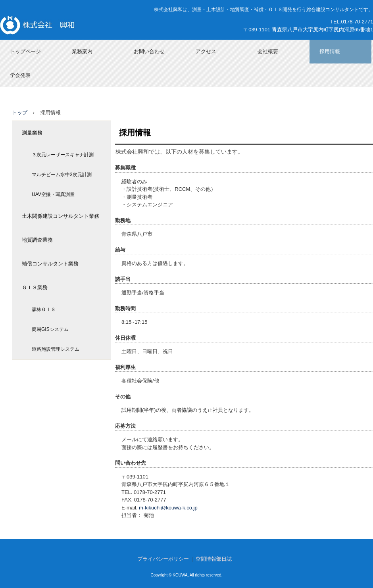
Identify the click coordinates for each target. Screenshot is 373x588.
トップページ (25, 51)
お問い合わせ (149, 51)
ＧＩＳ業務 (35, 287)
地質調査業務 (37, 240)
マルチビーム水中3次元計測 (62, 175)
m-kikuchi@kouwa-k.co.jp (168, 508)
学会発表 (20, 75)
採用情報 (330, 51)
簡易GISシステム (50, 329)
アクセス (206, 51)
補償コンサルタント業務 (50, 264)
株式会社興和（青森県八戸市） (60, 25)
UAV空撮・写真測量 (53, 194)
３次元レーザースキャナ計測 (63, 155)
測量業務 (32, 133)
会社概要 (268, 51)
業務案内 (82, 51)
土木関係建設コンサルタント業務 (61, 216)
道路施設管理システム (56, 349)
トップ (20, 112)
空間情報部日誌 (214, 559)
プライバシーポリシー (163, 559)
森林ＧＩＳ (44, 309)
